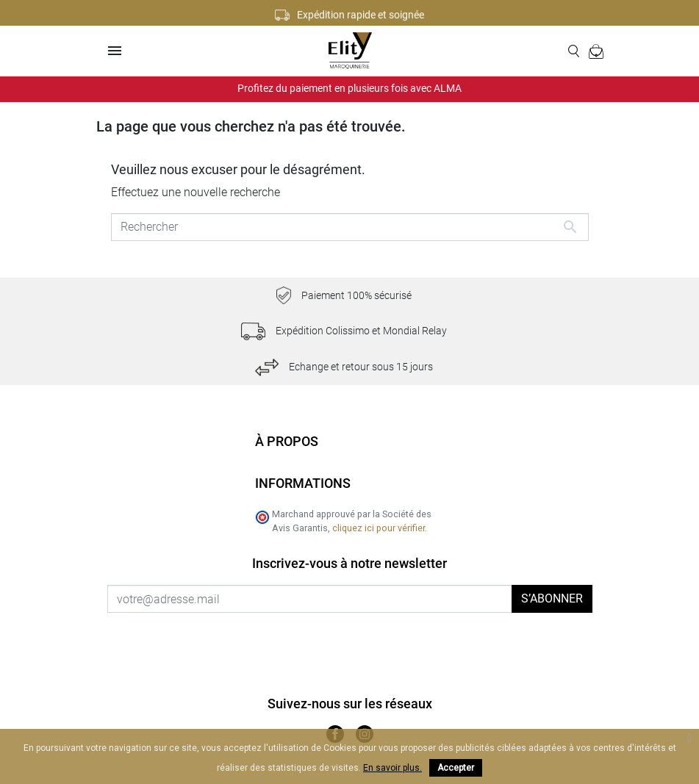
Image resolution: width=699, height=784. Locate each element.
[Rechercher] (350, 227)
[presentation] (230, 641)
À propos (287, 441)
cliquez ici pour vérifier (379, 528)
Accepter (456, 768)
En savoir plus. (392, 768)
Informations (303, 483)
